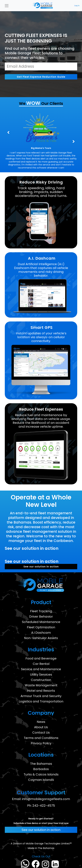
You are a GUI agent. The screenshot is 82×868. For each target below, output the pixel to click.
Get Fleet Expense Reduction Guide (41, 77)
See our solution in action (41, 567)
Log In (77, 6)
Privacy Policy (41, 743)
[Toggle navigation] (7, 6)
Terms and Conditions (41, 738)
